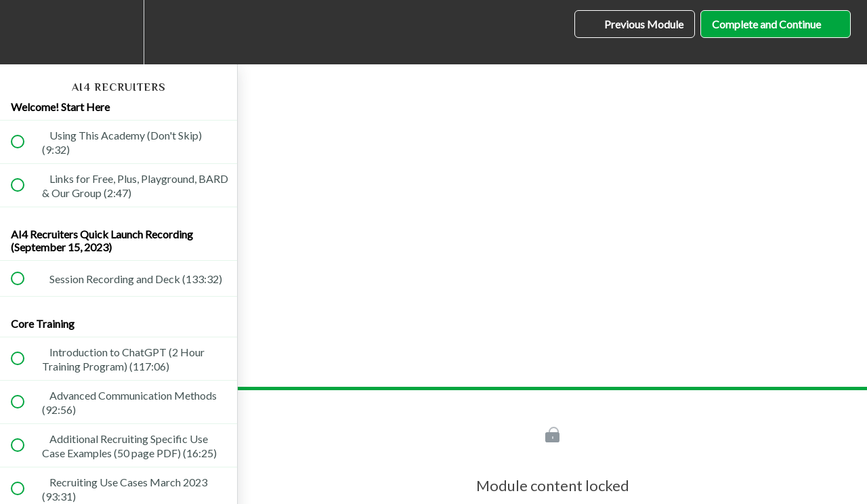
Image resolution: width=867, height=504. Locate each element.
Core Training (43, 323)
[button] (25, 32)
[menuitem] (119, 32)
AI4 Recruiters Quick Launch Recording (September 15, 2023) (102, 240)
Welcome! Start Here (60, 107)
